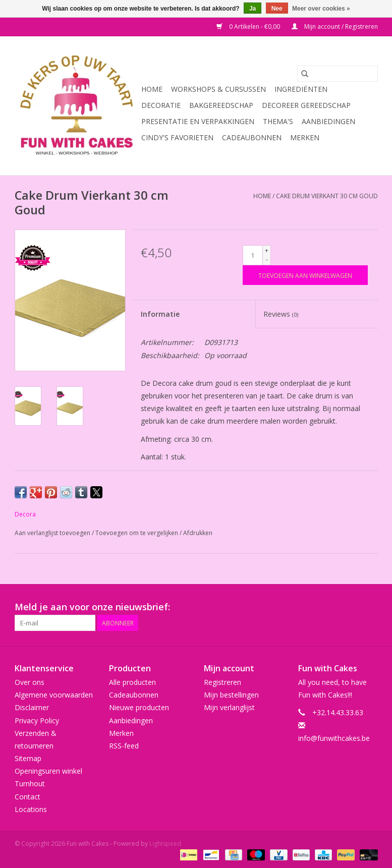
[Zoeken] (338, 74)
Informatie (160, 314)
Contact (27, 797)
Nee (277, 9)
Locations (31, 809)
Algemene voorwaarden (54, 695)
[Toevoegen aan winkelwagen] (305, 275)
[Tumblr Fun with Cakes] (352, 607)
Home (152, 89)
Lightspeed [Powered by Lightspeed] (165, 844)
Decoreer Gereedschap (306, 105)
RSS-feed (124, 746)
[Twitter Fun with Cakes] (279, 607)
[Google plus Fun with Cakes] (297, 607)
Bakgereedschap (221, 105)
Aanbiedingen (328, 121)
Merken (305, 137)
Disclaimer (32, 707)
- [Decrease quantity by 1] (267, 259)
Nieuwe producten (139, 707)
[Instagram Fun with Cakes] (370, 607)
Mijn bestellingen (231, 695)
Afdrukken (198, 533)
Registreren (222, 682)
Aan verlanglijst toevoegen (53, 533)
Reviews (281, 314)
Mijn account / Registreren (335, 26)
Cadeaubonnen (252, 137)
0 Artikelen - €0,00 (249, 26)
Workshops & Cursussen (218, 89)
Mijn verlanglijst (229, 707)
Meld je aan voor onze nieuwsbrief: (92, 607)
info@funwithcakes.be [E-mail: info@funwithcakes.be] (334, 738)
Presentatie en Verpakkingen (198, 121)
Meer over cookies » (321, 9)
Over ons (30, 682)
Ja (253, 9)
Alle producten (132, 682)
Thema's (278, 121)
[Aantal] (253, 255)
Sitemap (28, 758)
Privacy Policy (37, 720)
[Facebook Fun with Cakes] (261, 607)
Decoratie (161, 105)
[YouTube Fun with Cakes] (333, 607)
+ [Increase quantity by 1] (267, 250)
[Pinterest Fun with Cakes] (315, 607)
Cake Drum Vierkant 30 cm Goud (327, 196)
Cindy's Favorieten (177, 137)
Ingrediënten (301, 89)
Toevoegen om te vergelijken (137, 533)
